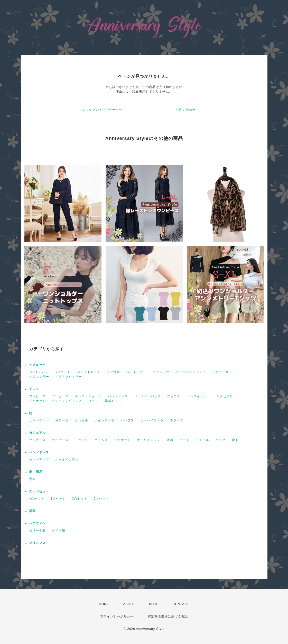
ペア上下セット (89, 372)
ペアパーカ (220, 372)
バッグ (221, 440)
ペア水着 (113, 372)
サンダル (81, 420)
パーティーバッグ (147, 396)
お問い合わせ (186, 110)
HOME (104, 604)
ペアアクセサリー (69, 377)
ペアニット (62, 372)
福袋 (32, 511)
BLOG (154, 604)
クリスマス (37, 543)
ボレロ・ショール (88, 396)
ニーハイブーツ (152, 420)
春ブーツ (177, 420)
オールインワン (149, 440)
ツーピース (60, 396)
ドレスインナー (198, 396)
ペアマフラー (39, 377)
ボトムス (101, 440)
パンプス (127, 420)
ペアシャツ (161, 372)
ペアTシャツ (38, 372)
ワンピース (37, 396)
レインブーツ (105, 420)
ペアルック (37, 365)
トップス (81, 440)
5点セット (101, 499)
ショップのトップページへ (102, 110)
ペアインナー (136, 372)
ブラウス (174, 396)
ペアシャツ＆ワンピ (191, 372)
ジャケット (37, 401)
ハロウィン (37, 523)
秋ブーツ (62, 420)
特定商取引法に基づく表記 (168, 616)
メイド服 (59, 531)
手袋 (32, 479)
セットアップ (39, 460)
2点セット (58, 499)
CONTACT (181, 604)
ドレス (34, 389)
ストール (202, 440)
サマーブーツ (39, 420)
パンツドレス (118, 396)
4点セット (37, 499)
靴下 (235, 440)
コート (93, 401)
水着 (170, 440)
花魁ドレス (113, 401)
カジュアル (37, 433)
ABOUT (129, 604)
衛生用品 (36, 472)
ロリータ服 (37, 531)
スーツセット (39, 491)
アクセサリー (226, 396)
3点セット (80, 499)
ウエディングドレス (67, 401)
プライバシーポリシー (117, 616)
